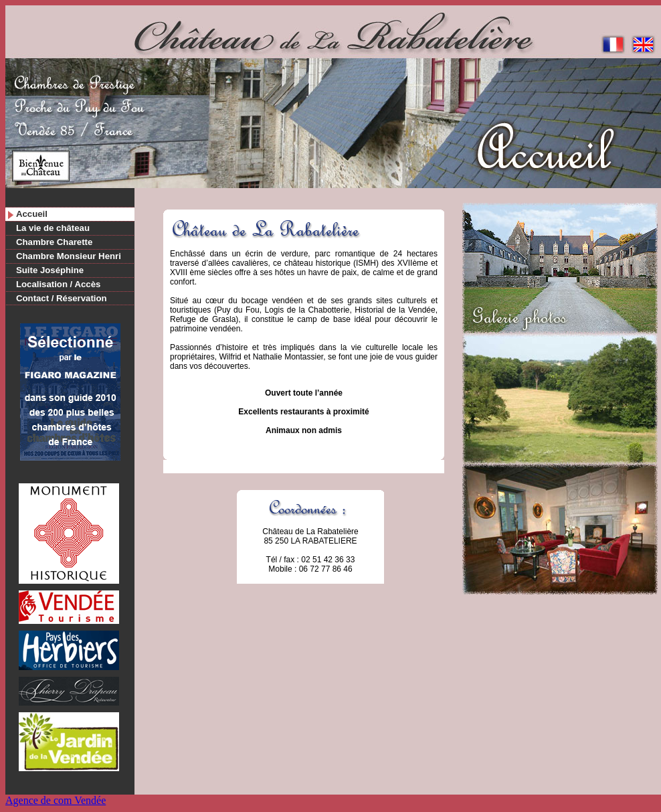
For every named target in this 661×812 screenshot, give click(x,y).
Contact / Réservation (62, 298)
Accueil (32, 214)
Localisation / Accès (58, 284)
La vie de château (53, 228)
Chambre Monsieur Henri (69, 256)
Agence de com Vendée (56, 800)
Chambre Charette (54, 242)
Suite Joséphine (50, 270)
